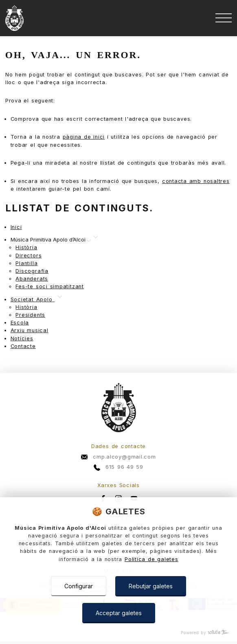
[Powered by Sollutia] (118, 633)
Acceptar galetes (119, 613)
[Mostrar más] (50, 240)
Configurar (79, 586)
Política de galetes (151, 559)
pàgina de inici (84, 137)
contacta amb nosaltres (196, 181)
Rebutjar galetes (151, 586)
